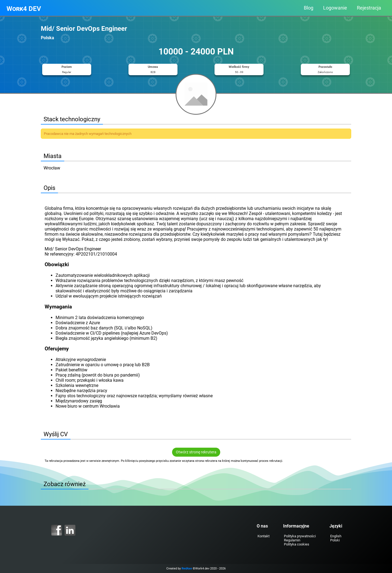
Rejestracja (369, 8)
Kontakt (264, 536)
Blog (309, 8)
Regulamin (292, 540)
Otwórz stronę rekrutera (196, 452)
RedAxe (187, 569)
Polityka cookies (297, 544)
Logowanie (335, 8)
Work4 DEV (24, 9)
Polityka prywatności (300, 536)
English (336, 536)
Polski (335, 540)
